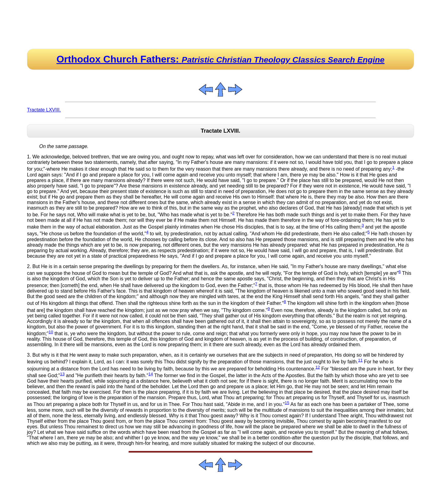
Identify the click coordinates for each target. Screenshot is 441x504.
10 (51, 332)
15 (287, 403)
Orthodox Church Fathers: (220, 59)
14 (151, 374)
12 (318, 367)
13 (62, 374)
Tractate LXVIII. (44, 110)
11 (360, 360)
